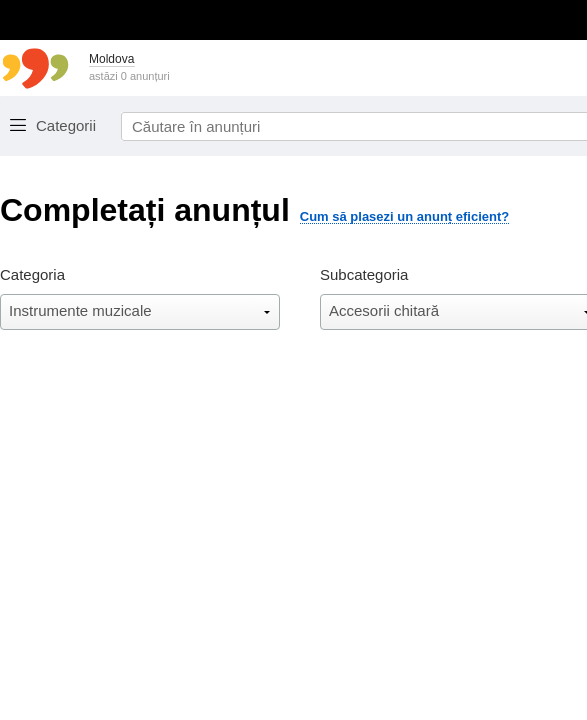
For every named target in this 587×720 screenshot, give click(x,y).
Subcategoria (364, 274)
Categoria (32, 274)
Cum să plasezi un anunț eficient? (404, 217)
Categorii (66, 125)
